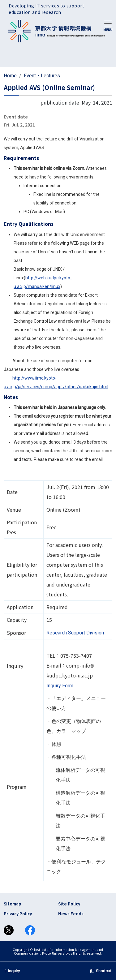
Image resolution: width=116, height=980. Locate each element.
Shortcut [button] (101, 971)
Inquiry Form (60, 686)
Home (10, 76)
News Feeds (71, 914)
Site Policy (69, 904)
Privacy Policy (18, 914)
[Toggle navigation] (108, 25)
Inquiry (12, 971)
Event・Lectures (42, 76)
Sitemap (13, 904)
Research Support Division (75, 633)
